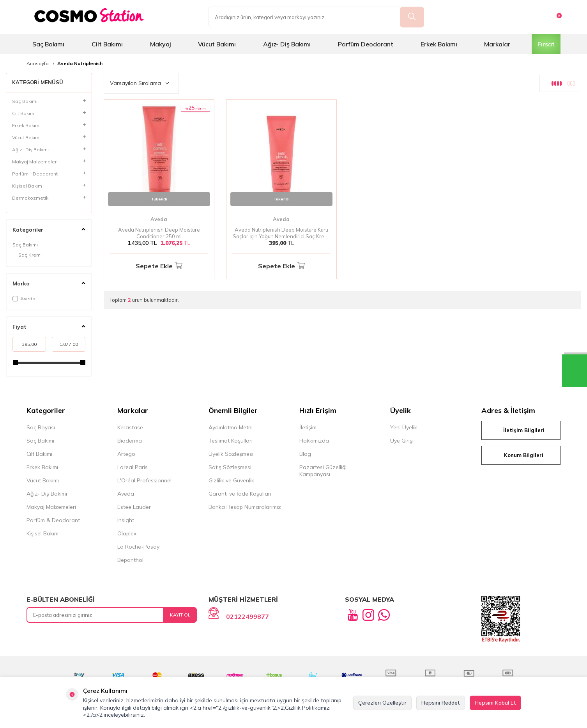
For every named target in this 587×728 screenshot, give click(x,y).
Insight (126, 520)
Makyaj (161, 44)
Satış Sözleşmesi (230, 467)
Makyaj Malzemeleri (51, 507)
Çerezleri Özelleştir (382, 703)
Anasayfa (38, 64)
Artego (126, 454)
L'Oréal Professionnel (144, 480)
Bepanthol (130, 560)
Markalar (497, 44)
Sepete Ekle (159, 266)
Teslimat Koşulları (231, 441)
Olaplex (127, 533)
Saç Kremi (30, 255)
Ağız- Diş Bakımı (287, 44)
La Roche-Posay (138, 547)
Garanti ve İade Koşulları (240, 494)
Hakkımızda (314, 441)
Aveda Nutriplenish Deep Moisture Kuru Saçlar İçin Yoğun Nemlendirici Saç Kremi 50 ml (281, 233)
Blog (305, 454)
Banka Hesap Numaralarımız (245, 507)
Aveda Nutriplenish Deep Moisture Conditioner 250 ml (159, 233)
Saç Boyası (41, 427)
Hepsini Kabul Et (495, 703)
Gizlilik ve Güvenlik (231, 480)
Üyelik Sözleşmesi (231, 454)
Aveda (24, 298)
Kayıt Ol (180, 615)
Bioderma (130, 441)
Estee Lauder (134, 507)
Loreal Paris (133, 467)
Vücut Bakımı (217, 44)
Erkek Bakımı (439, 44)
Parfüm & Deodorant (53, 520)
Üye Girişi (402, 441)
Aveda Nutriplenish (80, 64)
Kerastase (130, 427)
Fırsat (546, 44)
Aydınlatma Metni (231, 427)
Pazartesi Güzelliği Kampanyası (323, 471)
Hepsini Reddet (441, 703)
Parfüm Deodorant (366, 44)
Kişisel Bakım (42, 533)
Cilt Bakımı (107, 44)
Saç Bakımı (48, 44)
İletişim (308, 427)
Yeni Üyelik (404, 427)
